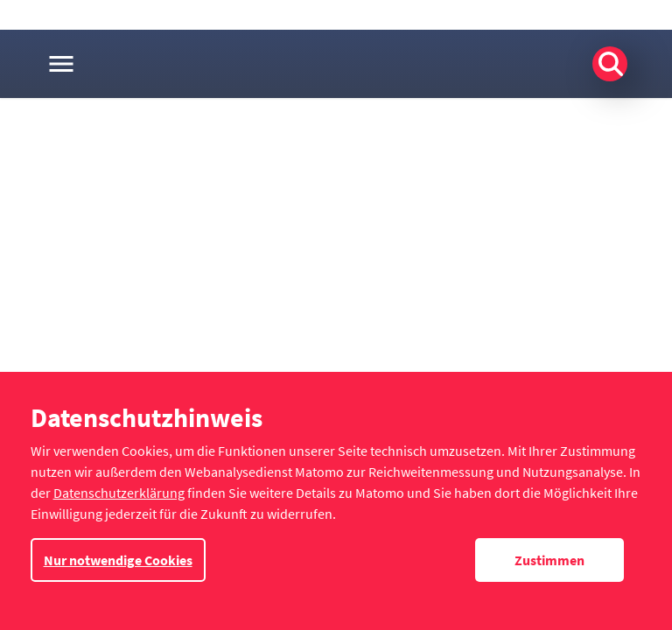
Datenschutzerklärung (119, 493)
